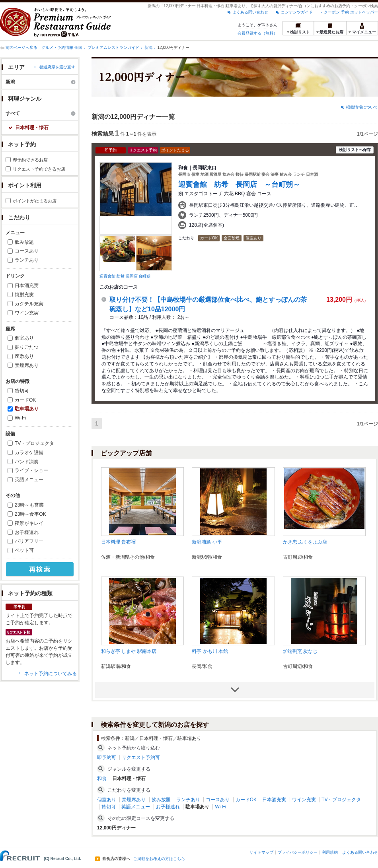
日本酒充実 (27, 285)
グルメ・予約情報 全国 (62, 48)
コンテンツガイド (297, 12)
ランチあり (27, 260)
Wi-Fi (20, 418)
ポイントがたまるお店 (35, 201)
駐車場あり (27, 409)
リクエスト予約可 (141, 757)
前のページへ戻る (21, 48)
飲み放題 (24, 242)
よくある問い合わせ (250, 12)
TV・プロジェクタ (34, 443)
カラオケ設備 (29, 452)
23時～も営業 (29, 505)
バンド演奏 (27, 462)
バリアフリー (29, 541)
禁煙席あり (27, 365)
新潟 (148, 48)
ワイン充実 (27, 313)
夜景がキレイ (29, 523)
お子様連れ (27, 532)
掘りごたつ (27, 347)
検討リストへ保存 (355, 150)
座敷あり (24, 356)
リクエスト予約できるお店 (39, 169)
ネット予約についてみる (51, 674)
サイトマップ (261, 852)
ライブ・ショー (31, 470)
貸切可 (22, 391)
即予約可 (107, 757)
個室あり (24, 338)
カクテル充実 (29, 304)
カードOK (25, 400)
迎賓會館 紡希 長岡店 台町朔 (125, 276)
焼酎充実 (24, 295)
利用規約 (330, 852)
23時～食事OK (30, 514)
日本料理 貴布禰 (118, 542)
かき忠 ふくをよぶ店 (305, 542)
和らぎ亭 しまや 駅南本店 (129, 651)
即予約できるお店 (30, 160)
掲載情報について (362, 107)
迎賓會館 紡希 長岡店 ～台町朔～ (239, 184)
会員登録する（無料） (257, 33)
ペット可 (24, 550)
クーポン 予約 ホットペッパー (351, 12)
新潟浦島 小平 (207, 542)
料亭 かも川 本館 (210, 651)
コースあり (27, 251)
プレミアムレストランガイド (113, 48)
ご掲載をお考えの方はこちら (159, 859)
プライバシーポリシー (298, 852)
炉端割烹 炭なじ (300, 651)
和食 (102, 779)
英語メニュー (29, 480)
